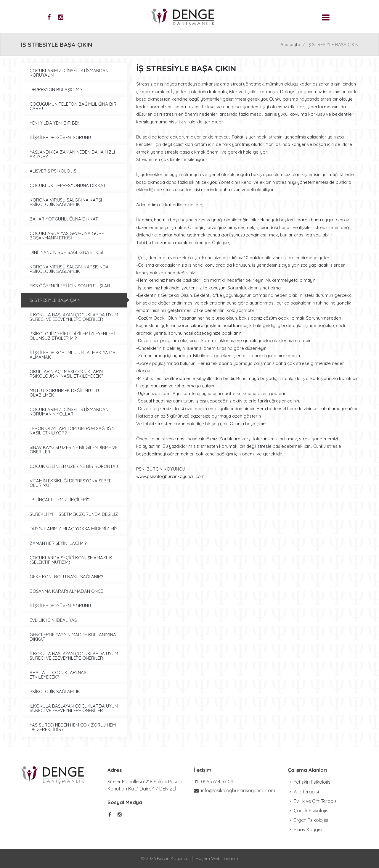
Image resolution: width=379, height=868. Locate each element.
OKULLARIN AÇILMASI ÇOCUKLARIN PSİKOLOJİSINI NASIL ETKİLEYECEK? (66, 374)
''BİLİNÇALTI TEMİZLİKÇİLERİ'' (59, 500)
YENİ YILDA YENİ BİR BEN (55, 123)
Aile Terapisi (303, 792)
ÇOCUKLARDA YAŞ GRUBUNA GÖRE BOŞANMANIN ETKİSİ (67, 236)
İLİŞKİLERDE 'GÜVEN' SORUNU (60, 606)
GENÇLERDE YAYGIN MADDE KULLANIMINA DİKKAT (73, 637)
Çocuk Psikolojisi (309, 811)
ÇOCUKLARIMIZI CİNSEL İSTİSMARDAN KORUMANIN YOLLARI (69, 412)
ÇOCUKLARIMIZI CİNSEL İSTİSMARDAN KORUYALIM (69, 73)
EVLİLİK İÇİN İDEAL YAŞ (53, 620)
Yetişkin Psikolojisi (310, 782)
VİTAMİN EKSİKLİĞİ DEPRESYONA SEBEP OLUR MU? (71, 483)
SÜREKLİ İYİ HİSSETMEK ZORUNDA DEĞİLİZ (74, 514)
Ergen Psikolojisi (308, 820)
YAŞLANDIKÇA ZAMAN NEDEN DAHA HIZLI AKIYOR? (72, 154)
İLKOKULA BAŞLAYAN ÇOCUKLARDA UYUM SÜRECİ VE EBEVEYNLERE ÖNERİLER (74, 317)
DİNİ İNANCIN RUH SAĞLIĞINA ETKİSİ (66, 252)
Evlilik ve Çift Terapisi (313, 801)
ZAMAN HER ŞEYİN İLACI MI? (58, 543)
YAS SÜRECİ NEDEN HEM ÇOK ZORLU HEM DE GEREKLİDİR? (73, 727)
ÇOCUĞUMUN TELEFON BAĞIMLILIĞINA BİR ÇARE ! (73, 106)
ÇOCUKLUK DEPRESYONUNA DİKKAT (68, 185)
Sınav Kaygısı (305, 830)
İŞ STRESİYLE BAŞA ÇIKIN (55, 300)
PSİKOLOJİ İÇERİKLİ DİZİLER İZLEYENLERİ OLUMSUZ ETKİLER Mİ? (72, 336)
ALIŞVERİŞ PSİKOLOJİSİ (54, 171)
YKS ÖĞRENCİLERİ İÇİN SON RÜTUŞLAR (70, 286)
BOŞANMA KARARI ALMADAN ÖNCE (66, 591)
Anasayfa (290, 45)
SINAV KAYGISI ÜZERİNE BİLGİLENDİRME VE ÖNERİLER (74, 450)
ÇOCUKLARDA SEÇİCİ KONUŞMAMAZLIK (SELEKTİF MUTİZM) (71, 560)
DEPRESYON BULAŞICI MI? (56, 90)
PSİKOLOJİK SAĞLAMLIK (55, 691)
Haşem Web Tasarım (217, 858)
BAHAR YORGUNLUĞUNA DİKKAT (64, 219)
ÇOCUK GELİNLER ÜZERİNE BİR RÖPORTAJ (74, 466)
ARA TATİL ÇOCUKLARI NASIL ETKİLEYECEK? (60, 675)
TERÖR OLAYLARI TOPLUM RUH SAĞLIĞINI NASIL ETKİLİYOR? (73, 431)
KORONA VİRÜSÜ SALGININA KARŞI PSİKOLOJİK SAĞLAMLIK (66, 202)
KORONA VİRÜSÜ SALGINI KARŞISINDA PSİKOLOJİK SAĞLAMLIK (69, 269)
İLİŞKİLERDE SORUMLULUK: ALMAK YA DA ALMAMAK (73, 355)
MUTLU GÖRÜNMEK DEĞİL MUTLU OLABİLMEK (64, 393)
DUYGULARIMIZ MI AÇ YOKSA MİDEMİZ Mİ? (73, 529)
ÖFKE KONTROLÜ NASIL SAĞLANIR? (66, 577)
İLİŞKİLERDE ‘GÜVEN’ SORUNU (60, 137)
